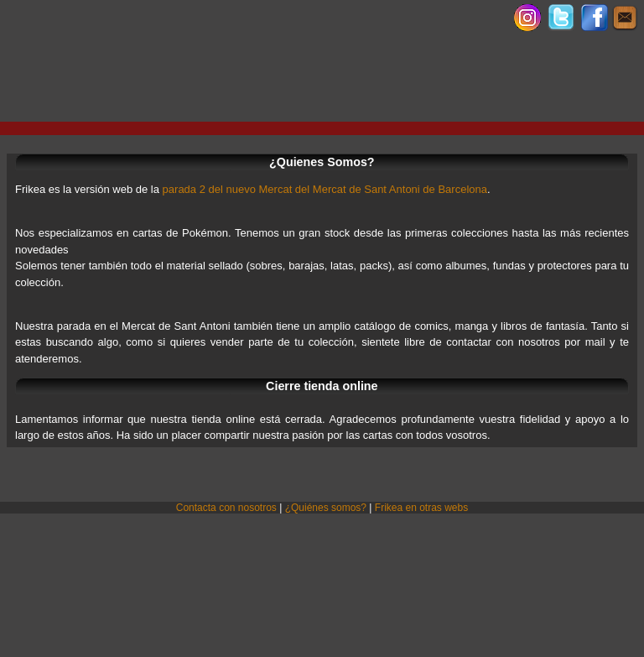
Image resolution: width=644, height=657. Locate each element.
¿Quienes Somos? (322, 162)
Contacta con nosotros (226, 508)
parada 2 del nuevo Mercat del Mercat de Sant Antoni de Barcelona (325, 189)
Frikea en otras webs (421, 508)
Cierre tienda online (322, 386)
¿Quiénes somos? (326, 508)
